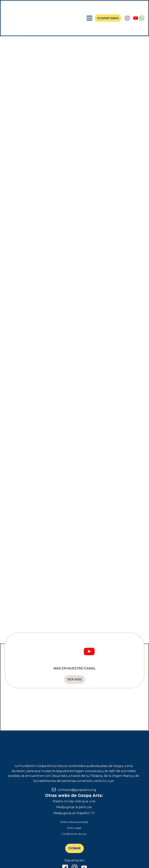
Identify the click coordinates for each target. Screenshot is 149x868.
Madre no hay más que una (74, 801)
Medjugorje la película (74, 807)
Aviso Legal (74, 828)
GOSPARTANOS (108, 18)
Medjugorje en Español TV (74, 813)
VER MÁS (74, 679)
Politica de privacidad (74, 822)
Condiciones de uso (74, 834)
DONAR (74, 848)
